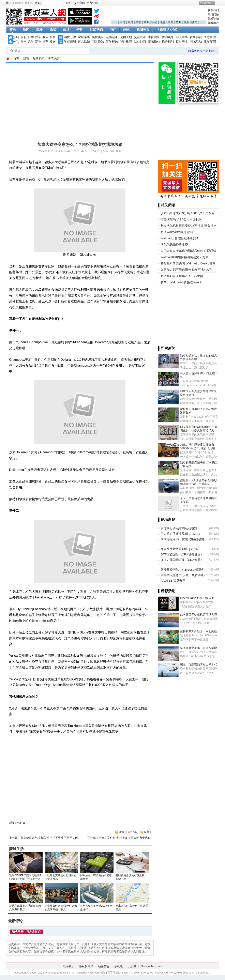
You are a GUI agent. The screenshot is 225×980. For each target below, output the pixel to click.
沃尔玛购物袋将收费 (174, 244)
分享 (134, 832)
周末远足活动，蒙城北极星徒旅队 (183, 539)
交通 (178, 22)
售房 (130, 22)
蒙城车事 (84, 37)
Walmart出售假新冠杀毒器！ (180, 238)
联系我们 (213, 10)
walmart (22, 823)
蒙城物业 (154, 42)
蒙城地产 (213, 23)
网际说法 (98, 42)
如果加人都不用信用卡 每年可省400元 (186, 270)
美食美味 (98, 37)
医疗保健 (210, 37)
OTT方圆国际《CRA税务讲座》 (182, 554)
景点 (186, 22)
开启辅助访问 (218, 3)
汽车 (38, 37)
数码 (45, 37)
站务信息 (104, 966)
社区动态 (96, 29)
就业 (146, 22)
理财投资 (126, 42)
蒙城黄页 (143, 29)
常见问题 (213, 14)
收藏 (147, 832)
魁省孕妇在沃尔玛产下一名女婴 (182, 276)
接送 (194, 22)
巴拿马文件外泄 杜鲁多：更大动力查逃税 (125, 838)
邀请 (121, 832)
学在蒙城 (70, 42)
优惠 (162, 22)
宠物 (38, 42)
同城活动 (196, 42)
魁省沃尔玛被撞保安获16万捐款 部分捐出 (189, 226)
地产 (113, 29)
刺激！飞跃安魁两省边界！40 (199, 664)
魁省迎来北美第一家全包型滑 (198, 648)
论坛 (53, 29)
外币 (16, 42)
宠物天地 (126, 37)
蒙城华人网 (8, 59)
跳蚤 (40, 29)
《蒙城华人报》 (168, 29)
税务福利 (168, 42)
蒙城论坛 (213, 19)
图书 (24, 42)
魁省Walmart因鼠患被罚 (177, 232)
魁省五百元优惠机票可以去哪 (198, 615)
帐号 (9, 3)
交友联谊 (140, 37)
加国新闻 (39, 59)
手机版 (119, 966)
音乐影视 (196, 37)
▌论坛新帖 (167, 520)
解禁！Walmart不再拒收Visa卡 (181, 282)
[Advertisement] (158, 14)
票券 (31, 42)
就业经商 (140, 42)
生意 (138, 22)
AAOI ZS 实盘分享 (173, 580)
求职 (24, 37)
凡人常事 (182, 37)
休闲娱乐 (168, 37)
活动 (154, 22)
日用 (31, 37)
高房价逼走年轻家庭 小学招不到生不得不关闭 (49, 838)
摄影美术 (182, 42)
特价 (80, 29)
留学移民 (112, 42)
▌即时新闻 (167, 348)
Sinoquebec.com (151, 966)
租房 (122, 22)
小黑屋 (132, 966)
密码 (38, 3)
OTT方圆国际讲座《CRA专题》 (182, 560)
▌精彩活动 (167, 591)
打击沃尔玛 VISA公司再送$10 (181, 219)
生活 (66, 29)
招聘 (16, 37)
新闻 (26, 29)
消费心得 (70, 37)
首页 (13, 29)
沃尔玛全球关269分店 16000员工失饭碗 (187, 213)
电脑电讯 (112, 37)
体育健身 (154, 37)
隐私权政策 (86, 966)
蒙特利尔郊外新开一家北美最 (198, 631)
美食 (170, 22)
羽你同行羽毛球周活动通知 (179, 528)
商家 (126, 29)
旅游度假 (210, 42)
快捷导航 (206, 3)
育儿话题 (84, 42)
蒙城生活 (16, 849)
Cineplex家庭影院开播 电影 (197, 598)
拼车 (45, 42)
